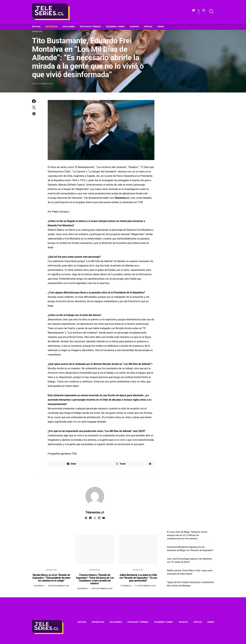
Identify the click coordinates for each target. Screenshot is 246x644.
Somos (161, 27)
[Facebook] (194, 12)
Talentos (134, 27)
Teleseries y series (115, 27)
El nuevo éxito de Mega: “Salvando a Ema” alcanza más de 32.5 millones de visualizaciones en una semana (187, 535)
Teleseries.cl (95, 512)
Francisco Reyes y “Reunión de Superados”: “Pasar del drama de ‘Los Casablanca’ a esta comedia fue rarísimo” (95, 579)
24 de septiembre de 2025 (102, 589)
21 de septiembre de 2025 (145, 586)
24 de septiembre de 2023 (42, 84)
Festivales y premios (90, 27)
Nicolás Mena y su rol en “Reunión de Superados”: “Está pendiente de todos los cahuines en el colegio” (51, 578)
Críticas (148, 27)
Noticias (36, 27)
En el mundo (69, 27)
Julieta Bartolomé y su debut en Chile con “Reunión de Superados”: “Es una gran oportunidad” (138, 578)
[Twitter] (199, 12)
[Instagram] (204, 12)
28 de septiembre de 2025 (58, 586)
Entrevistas (52, 27)
